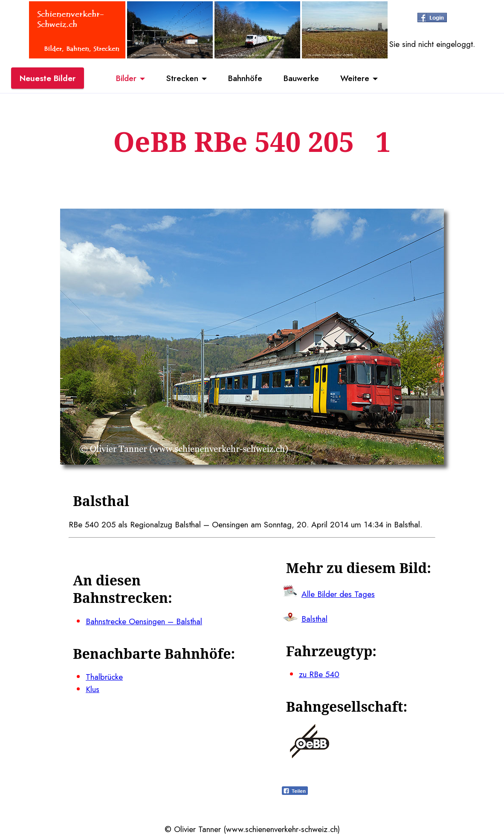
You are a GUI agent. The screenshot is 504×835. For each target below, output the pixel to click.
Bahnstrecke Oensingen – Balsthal (144, 621)
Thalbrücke (104, 677)
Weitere (355, 78)
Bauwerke (301, 78)
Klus (93, 689)
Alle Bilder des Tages (338, 594)
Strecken (182, 78)
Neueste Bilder (48, 78)
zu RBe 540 (319, 674)
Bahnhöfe (245, 78)
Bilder (126, 78)
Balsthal (314, 619)
